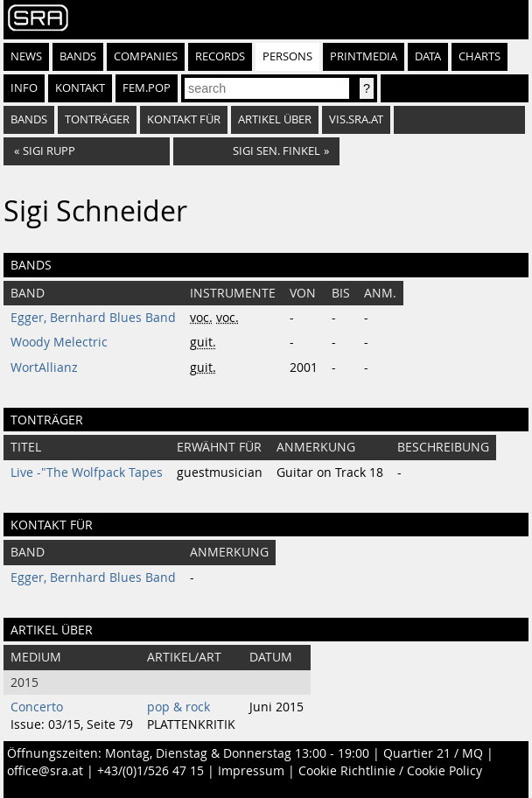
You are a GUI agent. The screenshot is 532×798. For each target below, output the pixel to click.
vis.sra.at (356, 119)
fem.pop (147, 88)
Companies (146, 56)
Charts (479, 56)
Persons (287, 56)
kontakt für (184, 119)
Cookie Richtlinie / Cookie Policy (390, 771)
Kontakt (80, 88)
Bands (78, 56)
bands (29, 119)
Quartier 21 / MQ (433, 753)
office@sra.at (45, 771)
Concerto (37, 707)
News (26, 56)
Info (24, 88)
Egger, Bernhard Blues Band (93, 318)
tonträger (97, 119)
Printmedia (364, 56)
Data (428, 56)
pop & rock (178, 707)
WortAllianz (44, 367)
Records (220, 56)
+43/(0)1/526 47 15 (150, 771)
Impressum (251, 771)
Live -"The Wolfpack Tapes (87, 472)
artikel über (275, 119)
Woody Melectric (59, 342)
